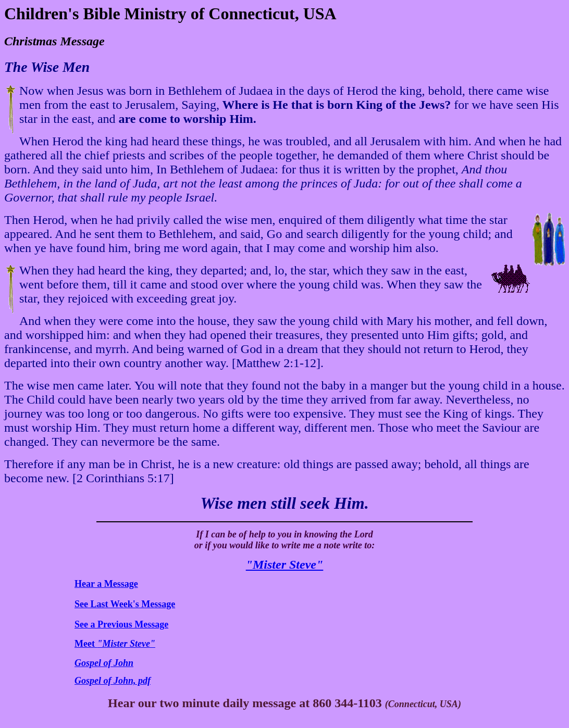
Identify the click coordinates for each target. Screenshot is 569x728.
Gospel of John (104, 663)
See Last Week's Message (125, 604)
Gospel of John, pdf (113, 681)
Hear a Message (106, 584)
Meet (115, 644)
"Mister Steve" (285, 564)
